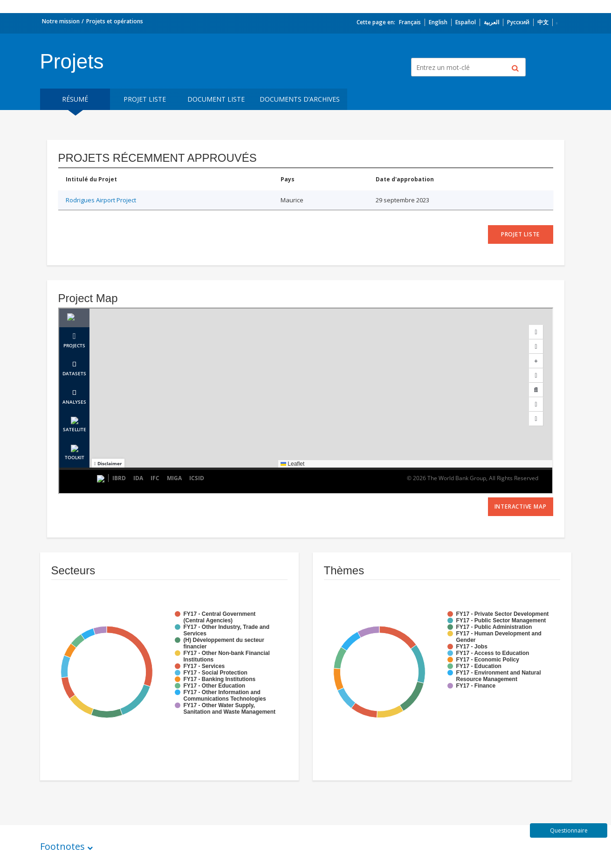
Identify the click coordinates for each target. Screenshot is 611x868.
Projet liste (145, 99)
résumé (75, 99)
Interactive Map (521, 506)
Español (466, 22)
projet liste (520, 234)
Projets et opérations (115, 21)
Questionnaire (569, 830)
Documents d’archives (300, 99)
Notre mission (61, 21)
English (438, 22)
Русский (518, 22)
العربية (491, 22)
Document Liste (216, 99)
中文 (543, 22)
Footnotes (62, 846)
